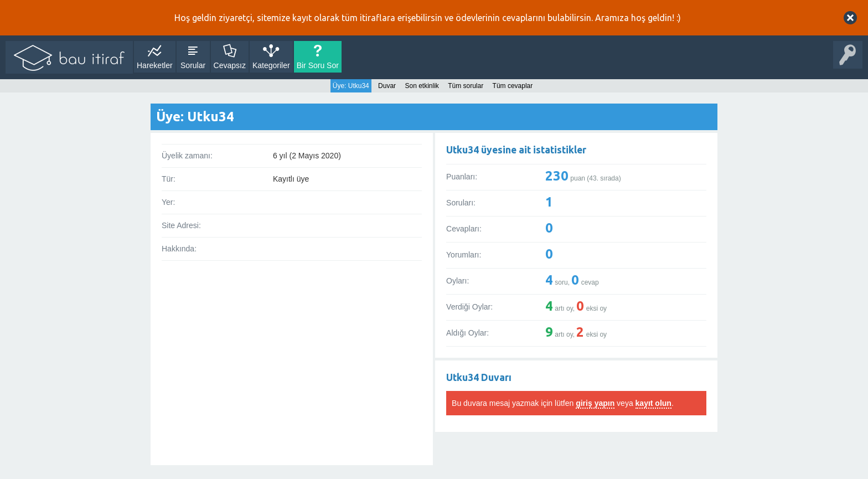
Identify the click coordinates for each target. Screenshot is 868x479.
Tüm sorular (466, 86)
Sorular (193, 65)
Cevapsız (230, 65)
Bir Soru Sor (318, 65)
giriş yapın (595, 403)
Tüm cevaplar (513, 86)
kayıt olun (653, 403)
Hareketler (155, 65)
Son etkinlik (422, 86)
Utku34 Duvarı (479, 377)
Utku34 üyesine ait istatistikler (516, 150)
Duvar (387, 86)
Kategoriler (271, 65)
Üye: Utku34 (351, 86)
